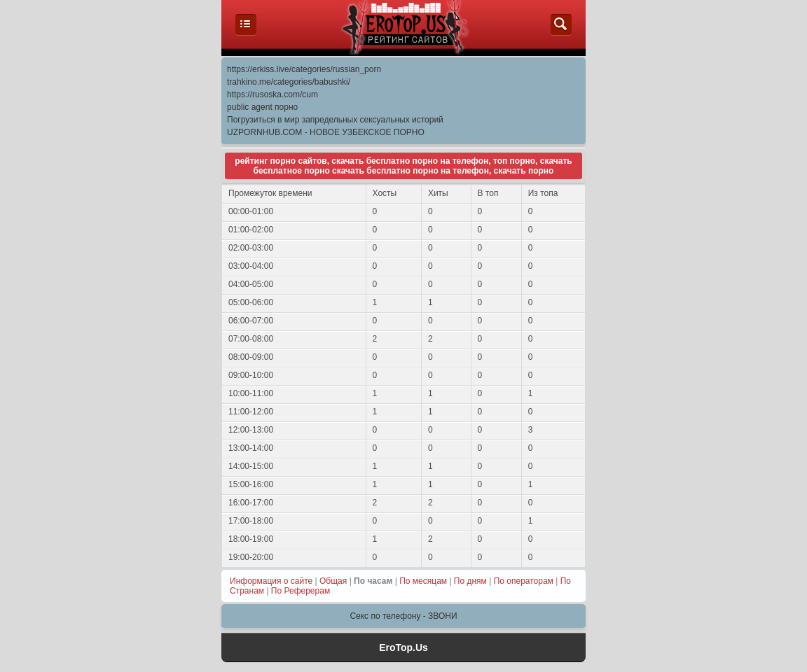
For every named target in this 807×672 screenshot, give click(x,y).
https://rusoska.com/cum (273, 94)
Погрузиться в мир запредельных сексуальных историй (335, 120)
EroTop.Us (403, 647)
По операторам (524, 581)
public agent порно (262, 107)
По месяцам (423, 581)
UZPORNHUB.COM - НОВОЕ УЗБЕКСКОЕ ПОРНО (326, 132)
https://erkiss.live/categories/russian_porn (304, 69)
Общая (333, 581)
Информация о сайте (271, 581)
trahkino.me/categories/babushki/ (289, 82)
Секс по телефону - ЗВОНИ (403, 616)
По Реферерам (301, 591)
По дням (470, 581)
